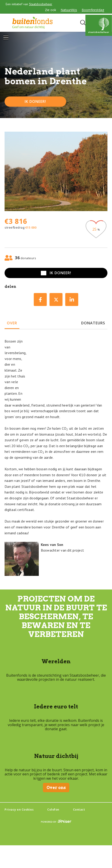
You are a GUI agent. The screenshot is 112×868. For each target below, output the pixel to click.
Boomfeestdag (93, 10)
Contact (79, 809)
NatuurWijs (69, 10)
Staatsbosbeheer (41, 4)
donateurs (93, 323)
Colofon (53, 809)
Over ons (56, 788)
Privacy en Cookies (19, 809)
